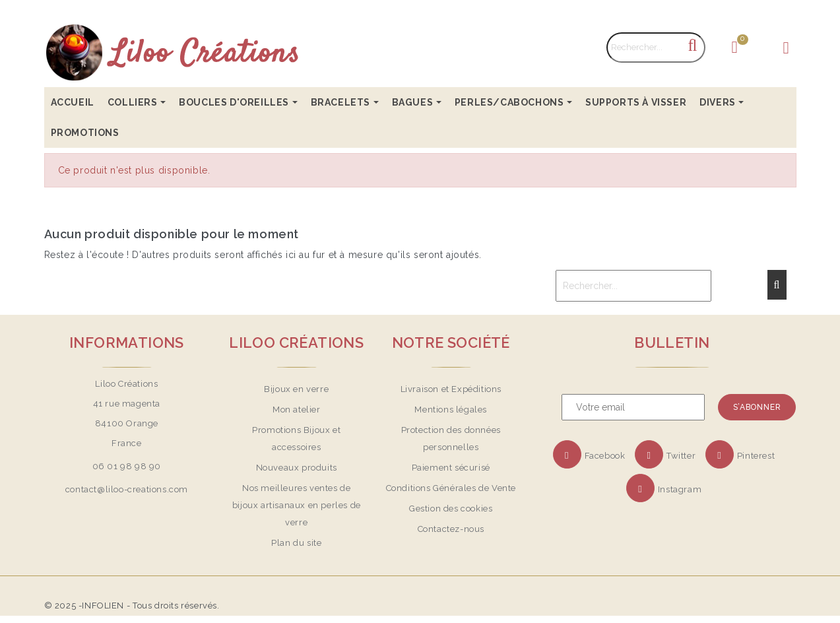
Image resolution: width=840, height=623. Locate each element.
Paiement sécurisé (451, 468)
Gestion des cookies (451, 508)
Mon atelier (297, 410)
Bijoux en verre (296, 389)
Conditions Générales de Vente (451, 488)
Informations (127, 343)
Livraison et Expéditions (451, 389)
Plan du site (296, 543)
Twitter (681, 456)
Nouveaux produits (297, 468)
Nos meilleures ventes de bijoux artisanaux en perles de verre (297, 505)
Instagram (680, 489)
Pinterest (756, 456)
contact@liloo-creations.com (127, 489)
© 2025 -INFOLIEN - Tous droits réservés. (132, 606)
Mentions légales (451, 410)
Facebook (605, 456)
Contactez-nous (451, 529)
